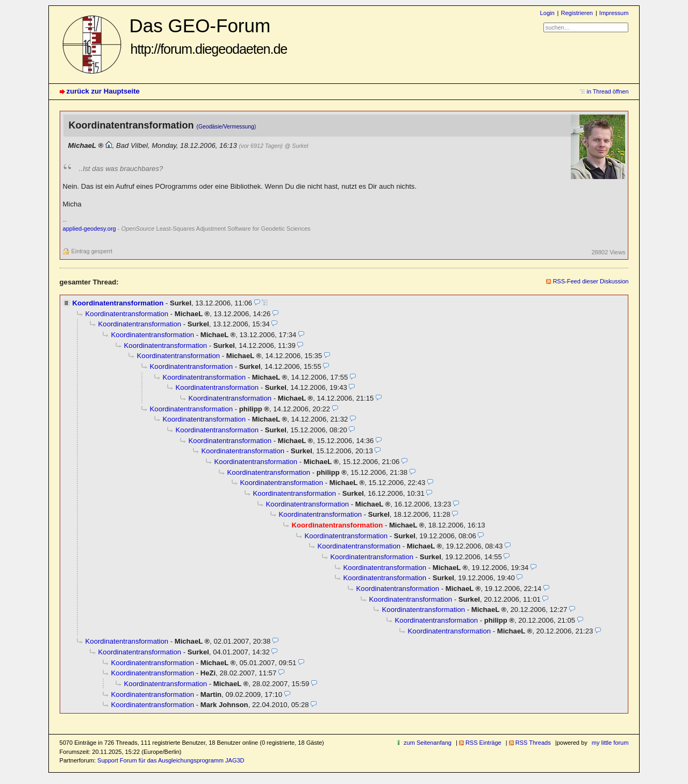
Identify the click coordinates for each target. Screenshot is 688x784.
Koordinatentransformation (118, 303)
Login (547, 13)
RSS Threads (533, 743)
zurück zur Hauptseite (103, 91)
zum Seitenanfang (428, 743)
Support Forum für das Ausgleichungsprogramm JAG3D (171, 760)
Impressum (614, 13)
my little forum (610, 743)
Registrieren (576, 13)
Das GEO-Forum (209, 36)
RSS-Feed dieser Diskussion (590, 281)
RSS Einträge (483, 743)
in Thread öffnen (608, 91)
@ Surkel (297, 146)
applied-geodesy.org (89, 229)
